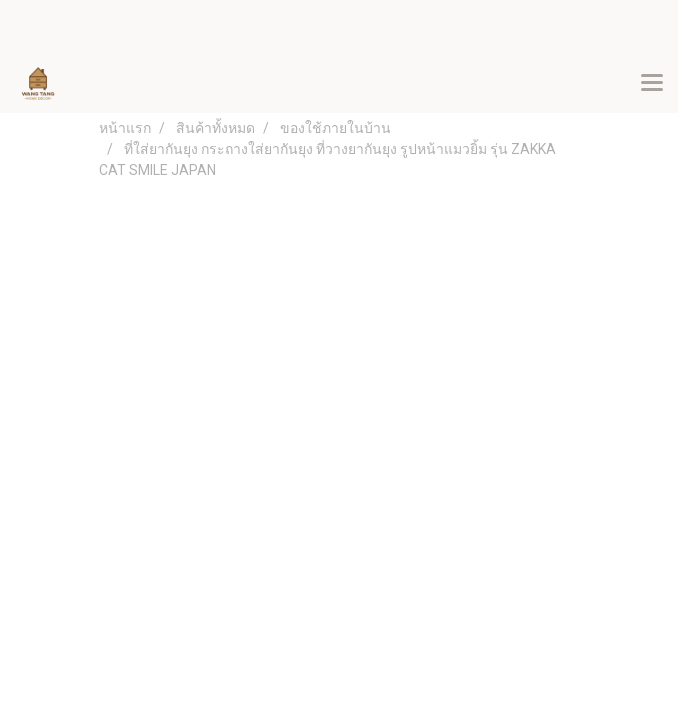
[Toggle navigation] (652, 84)
